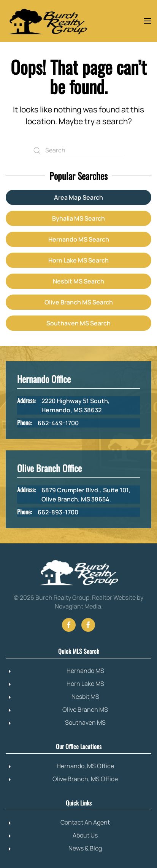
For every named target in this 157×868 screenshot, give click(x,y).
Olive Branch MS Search (79, 302)
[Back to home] (48, 21)
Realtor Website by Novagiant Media (99, 602)
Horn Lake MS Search (78, 260)
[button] (147, 21)
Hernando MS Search (79, 239)
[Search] (79, 151)
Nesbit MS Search (78, 281)
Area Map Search (78, 197)
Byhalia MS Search (78, 218)
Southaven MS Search (78, 323)
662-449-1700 (58, 423)
